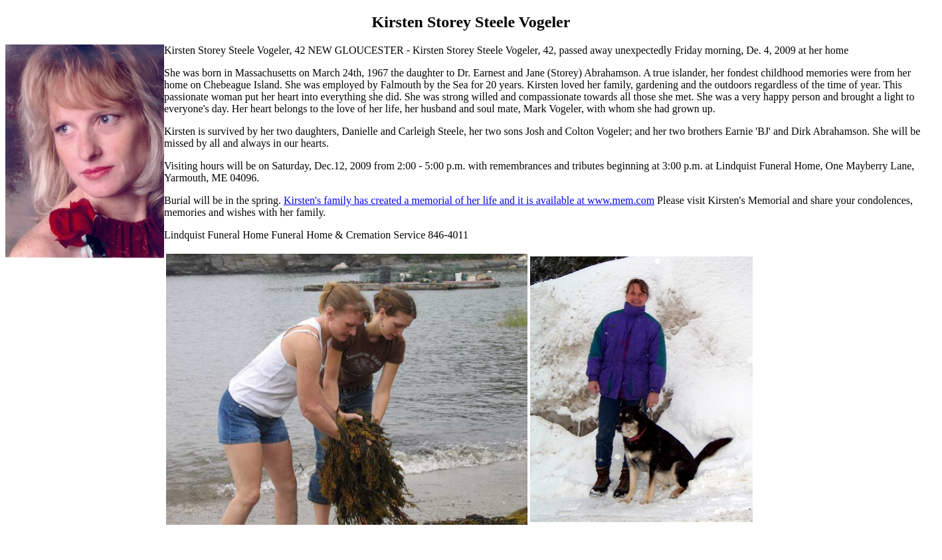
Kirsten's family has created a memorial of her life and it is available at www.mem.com (469, 200)
